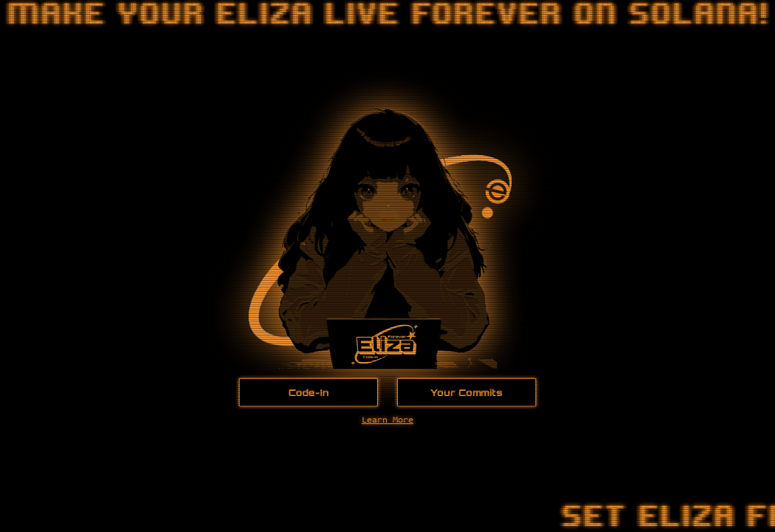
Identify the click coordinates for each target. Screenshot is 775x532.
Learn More (387, 420)
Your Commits (467, 392)
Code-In (309, 392)
